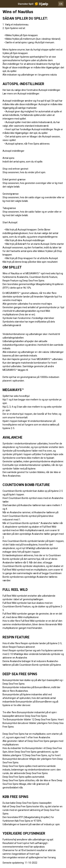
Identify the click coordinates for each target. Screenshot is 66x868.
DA (61, 4)
